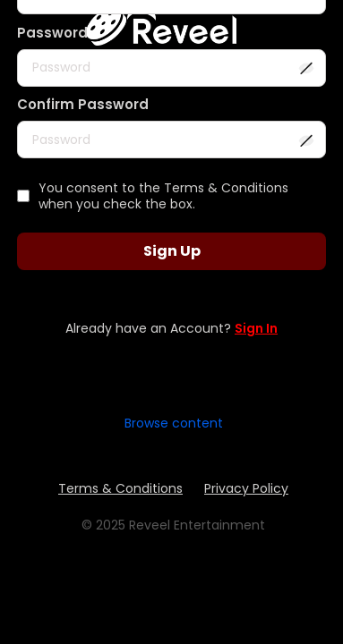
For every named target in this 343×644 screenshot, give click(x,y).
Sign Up (172, 251)
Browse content (174, 423)
